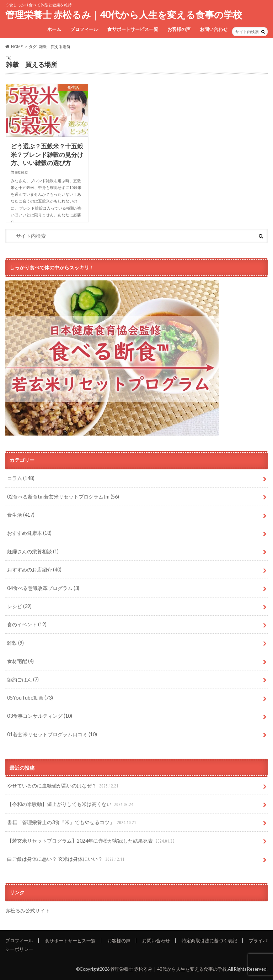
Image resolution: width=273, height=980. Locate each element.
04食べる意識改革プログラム (43, 588)
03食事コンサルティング (40, 716)
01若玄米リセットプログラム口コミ (52, 734)
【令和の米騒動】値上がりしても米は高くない (71, 804)
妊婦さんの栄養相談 (33, 551)
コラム (21, 478)
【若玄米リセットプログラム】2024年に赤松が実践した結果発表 (92, 841)
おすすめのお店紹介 (34, 570)
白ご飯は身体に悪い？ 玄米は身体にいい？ (66, 859)
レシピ (19, 606)
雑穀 (15, 643)
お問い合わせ (214, 29)
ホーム (54, 29)
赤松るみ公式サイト (28, 910)
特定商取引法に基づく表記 (209, 941)
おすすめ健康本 (29, 533)
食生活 (21, 515)
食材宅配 (20, 661)
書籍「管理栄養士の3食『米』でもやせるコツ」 (72, 823)
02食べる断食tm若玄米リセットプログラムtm (63, 497)
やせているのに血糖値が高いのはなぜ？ (63, 786)
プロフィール (84, 29)
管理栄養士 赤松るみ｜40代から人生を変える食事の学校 (124, 15)
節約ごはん (23, 679)
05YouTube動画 (30, 698)
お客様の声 (179, 29)
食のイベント (27, 624)
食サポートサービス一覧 (133, 29)
